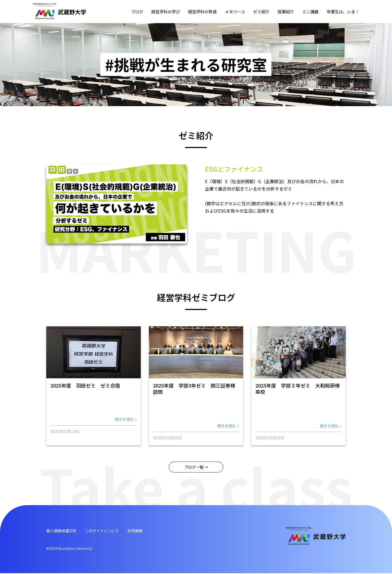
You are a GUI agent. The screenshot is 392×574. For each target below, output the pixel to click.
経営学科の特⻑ (202, 12)
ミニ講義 (310, 12)
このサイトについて (109, 531)
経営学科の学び (166, 12)
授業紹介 (286, 12)
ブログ (137, 12)
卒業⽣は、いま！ (343, 12)
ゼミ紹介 (261, 12)
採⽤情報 (145, 531)
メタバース (235, 12)
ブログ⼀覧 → (196, 467)
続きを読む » (126, 419)
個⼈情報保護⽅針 (64, 531)
